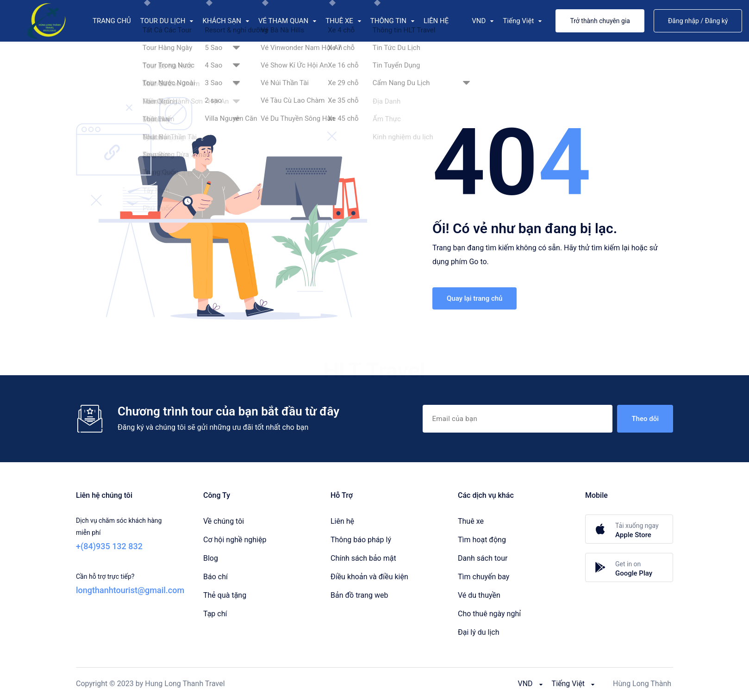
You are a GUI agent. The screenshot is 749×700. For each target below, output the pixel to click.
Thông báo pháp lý (361, 540)
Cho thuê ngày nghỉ (489, 614)
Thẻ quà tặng (225, 595)
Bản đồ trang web (359, 595)
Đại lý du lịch (479, 632)
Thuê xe (471, 521)
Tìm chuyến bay (484, 577)
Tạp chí (215, 614)
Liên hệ (342, 521)
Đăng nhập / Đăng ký (698, 21)
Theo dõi (645, 419)
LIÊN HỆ (436, 21)
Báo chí (215, 577)
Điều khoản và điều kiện (369, 577)
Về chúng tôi (224, 521)
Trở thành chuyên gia (600, 21)
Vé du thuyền (479, 595)
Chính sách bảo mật (363, 558)
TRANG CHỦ (112, 21)
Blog (211, 558)
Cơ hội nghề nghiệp (235, 540)
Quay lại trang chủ (474, 298)
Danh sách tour (483, 558)
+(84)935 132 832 (109, 546)
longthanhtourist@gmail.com (130, 590)
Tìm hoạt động (482, 540)
